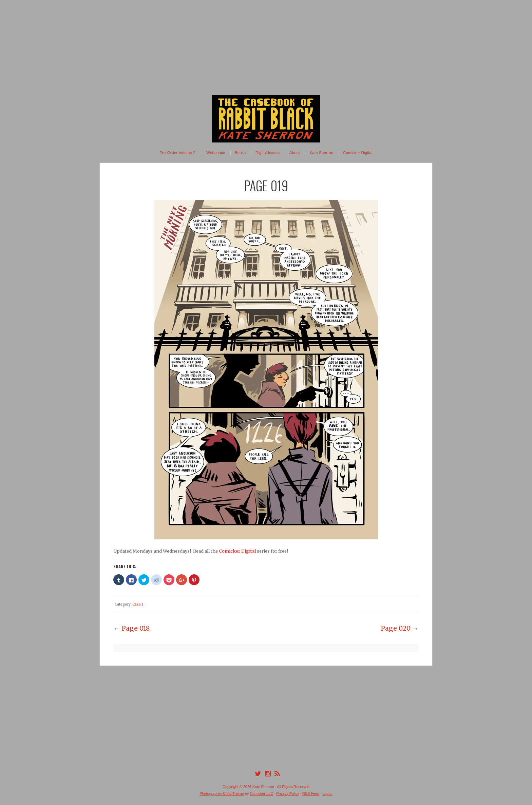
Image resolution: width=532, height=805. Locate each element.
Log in (327, 793)
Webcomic (216, 153)
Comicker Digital (358, 153)
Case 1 (138, 604)
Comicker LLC (261, 793)
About (295, 153)
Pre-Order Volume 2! (178, 153)
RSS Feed (311, 793)
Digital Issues (268, 153)
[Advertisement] (266, 47)
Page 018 (136, 628)
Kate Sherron (321, 153)
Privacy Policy (288, 793)
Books (240, 153)
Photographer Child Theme (222, 793)
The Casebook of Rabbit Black (266, 119)
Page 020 (396, 628)
